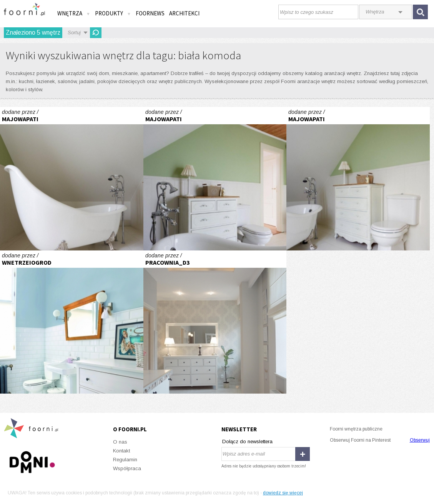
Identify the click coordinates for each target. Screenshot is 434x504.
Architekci (184, 13)
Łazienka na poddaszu (72, 179)
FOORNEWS (150, 13)
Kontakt (121, 451)
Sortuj (74, 33)
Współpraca (127, 468)
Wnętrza (74, 13)
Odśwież (96, 33)
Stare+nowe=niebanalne (72, 322)
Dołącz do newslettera (247, 441)
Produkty (113, 13)
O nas (120, 442)
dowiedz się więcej (283, 493)
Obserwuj (420, 440)
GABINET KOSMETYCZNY (215, 322)
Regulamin (125, 460)
